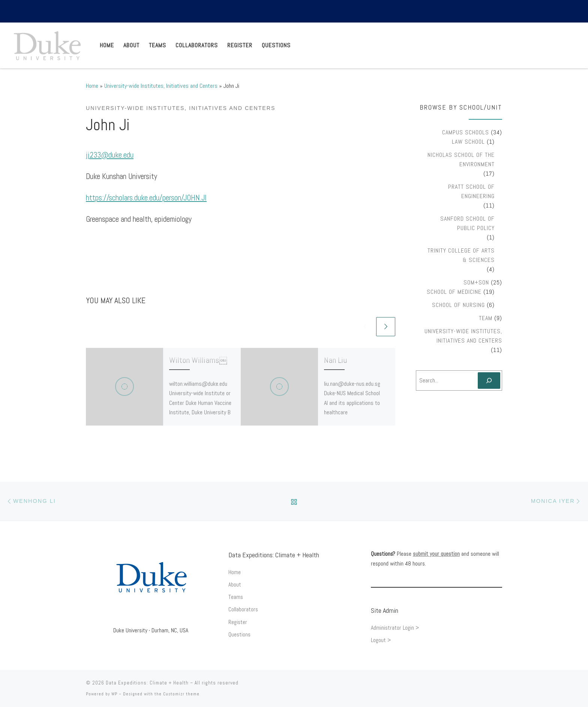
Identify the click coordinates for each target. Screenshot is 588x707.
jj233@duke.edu (110, 155)
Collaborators (243, 609)
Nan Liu (335, 360)
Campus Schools (466, 132)
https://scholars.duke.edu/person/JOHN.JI (146, 198)
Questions (239, 635)
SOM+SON (476, 282)
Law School (468, 142)
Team (486, 318)
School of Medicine (454, 292)
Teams (236, 597)
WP (114, 694)
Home (92, 86)
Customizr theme (181, 694)
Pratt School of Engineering (471, 191)
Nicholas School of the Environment (461, 159)
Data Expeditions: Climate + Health (147, 683)
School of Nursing (458, 305)
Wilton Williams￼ (198, 360)
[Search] (489, 381)
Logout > (381, 640)
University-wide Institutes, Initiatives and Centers (161, 86)
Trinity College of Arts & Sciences (461, 255)
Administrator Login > (395, 628)
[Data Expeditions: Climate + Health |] (47, 44)
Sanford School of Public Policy (467, 223)
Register (238, 622)
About (235, 585)
